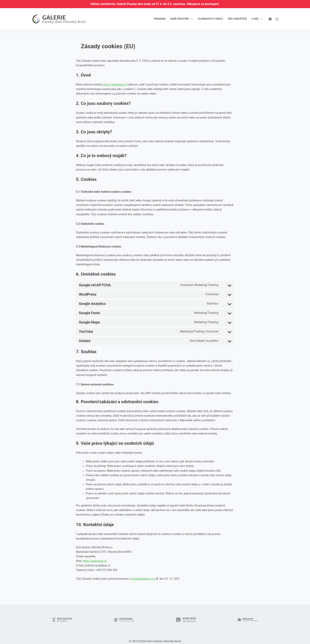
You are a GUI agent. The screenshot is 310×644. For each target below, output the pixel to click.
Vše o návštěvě (237, 19)
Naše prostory (182, 19)
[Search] (277, 19)
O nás (258, 19)
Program (160, 19)
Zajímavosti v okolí (210, 19)
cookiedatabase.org (143, 579)
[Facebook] (270, 19)
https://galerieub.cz (115, 84)
